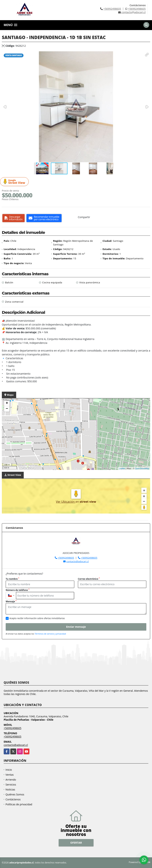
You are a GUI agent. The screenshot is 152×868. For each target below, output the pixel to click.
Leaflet (122, 468)
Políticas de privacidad (19, 804)
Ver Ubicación (66, 502)
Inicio (9, 770)
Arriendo (11, 780)
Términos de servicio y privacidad (50, 634)
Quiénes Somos (15, 794)
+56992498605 (112, 9)
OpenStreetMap (142, 468)
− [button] (7, 409)
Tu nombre (12, 579)
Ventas (10, 775)
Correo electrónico (89, 579)
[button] (147, 55)
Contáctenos (13, 799)
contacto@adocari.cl (78, 561)
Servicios (11, 785)
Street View (15, 182)
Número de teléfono (18, 590)
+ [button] (7, 403)
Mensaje (11, 601)
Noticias (10, 789)
